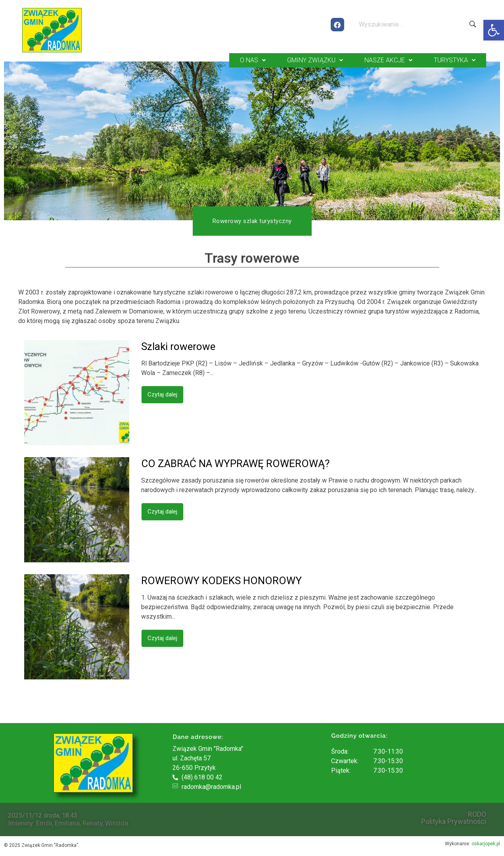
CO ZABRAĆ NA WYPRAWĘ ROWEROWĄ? (235, 464)
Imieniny (20, 823)
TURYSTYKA (455, 60)
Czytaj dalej (162, 394)
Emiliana (67, 823)
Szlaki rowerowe (178, 346)
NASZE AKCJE (388, 60)
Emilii (44, 823)
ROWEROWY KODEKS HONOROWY (221, 581)
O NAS (253, 60)
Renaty (92, 823)
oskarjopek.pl (486, 844)
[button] (494, 30)
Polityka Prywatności (454, 821)
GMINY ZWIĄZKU (315, 60)
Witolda (117, 823)
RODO (477, 814)
